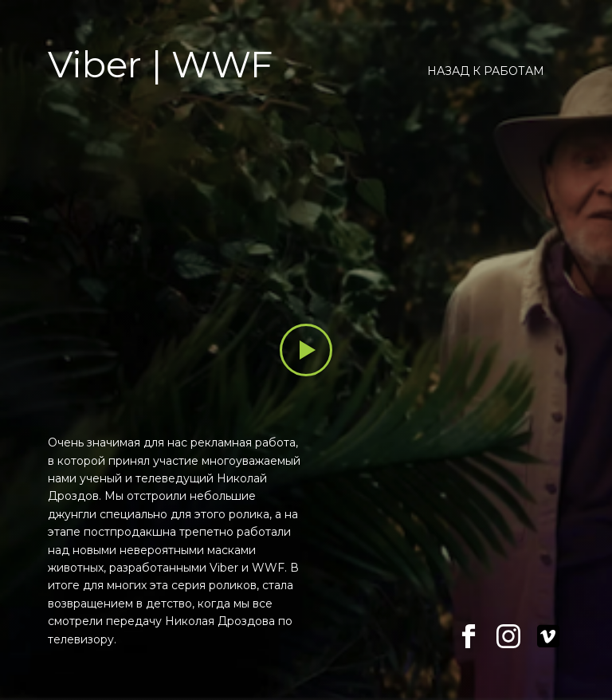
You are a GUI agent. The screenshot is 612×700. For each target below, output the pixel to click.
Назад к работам (486, 71)
